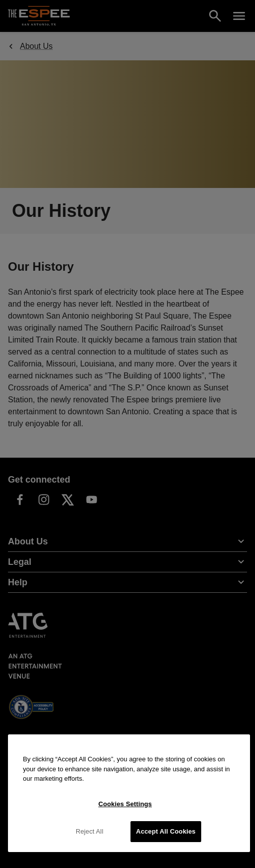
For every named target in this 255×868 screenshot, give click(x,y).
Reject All (90, 831)
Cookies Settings (125, 804)
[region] (129, 793)
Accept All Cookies (166, 831)
